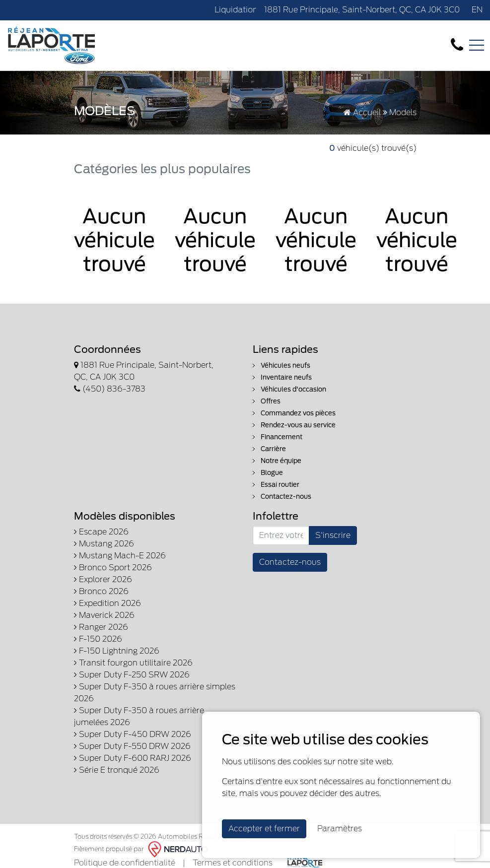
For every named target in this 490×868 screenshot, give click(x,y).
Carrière (269, 449)
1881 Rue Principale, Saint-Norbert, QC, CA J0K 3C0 (362, 10)
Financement (278, 437)
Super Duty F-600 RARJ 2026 (133, 758)
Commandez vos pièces (294, 413)
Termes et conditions (233, 863)
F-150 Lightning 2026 (117, 651)
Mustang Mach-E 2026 (120, 556)
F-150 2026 (98, 639)
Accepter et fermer (264, 829)
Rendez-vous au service (294, 425)
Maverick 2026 (104, 615)
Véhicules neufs (281, 366)
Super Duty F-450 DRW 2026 (133, 734)
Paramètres (340, 829)
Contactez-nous (282, 497)
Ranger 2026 (101, 627)
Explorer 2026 (103, 579)
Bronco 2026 (101, 591)
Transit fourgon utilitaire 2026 (133, 663)
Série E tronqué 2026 (117, 770)
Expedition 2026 (107, 603)
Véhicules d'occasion (289, 389)
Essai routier (276, 485)
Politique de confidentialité (125, 863)
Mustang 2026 (104, 544)
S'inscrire (333, 535)
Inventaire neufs (282, 377)
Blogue (268, 473)
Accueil (362, 112)
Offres (267, 401)
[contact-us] (457, 45)
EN (477, 10)
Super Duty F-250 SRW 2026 (132, 675)
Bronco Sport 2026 (113, 568)
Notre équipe (277, 461)
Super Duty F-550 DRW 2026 (132, 746)
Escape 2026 (101, 532)
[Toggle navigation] (477, 45)
